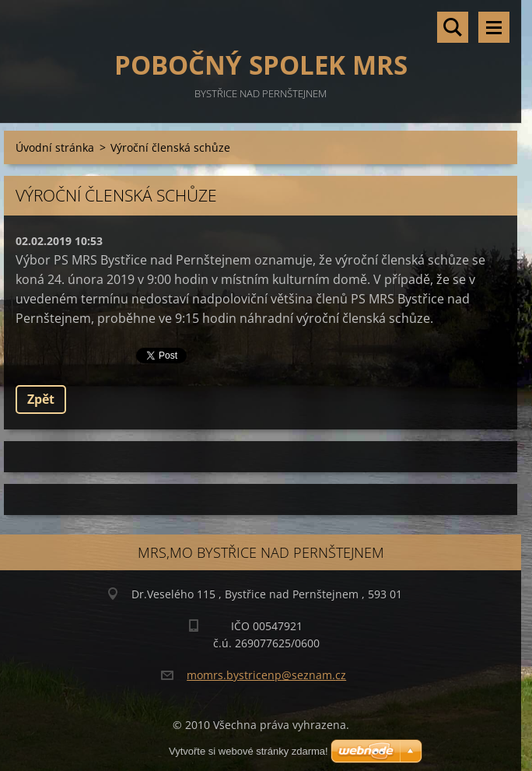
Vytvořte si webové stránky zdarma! (248, 751)
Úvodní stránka (55, 147)
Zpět (41, 399)
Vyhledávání (453, 27)
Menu (494, 27)
